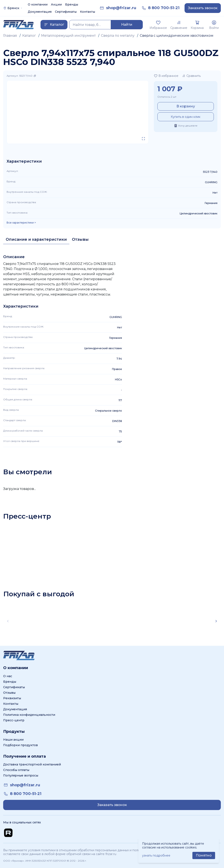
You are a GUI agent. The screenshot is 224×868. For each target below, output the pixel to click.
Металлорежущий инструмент (68, 36)
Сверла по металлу (118, 36)
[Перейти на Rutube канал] (8, 833)
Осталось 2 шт (167, 97)
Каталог (29, 36)
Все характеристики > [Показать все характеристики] (21, 223)
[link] (121, 8)
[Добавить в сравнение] (191, 76)
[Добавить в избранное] (166, 76)
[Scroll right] (216, 621)
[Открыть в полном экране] (143, 139)
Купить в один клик (186, 117)
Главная (10, 36)
